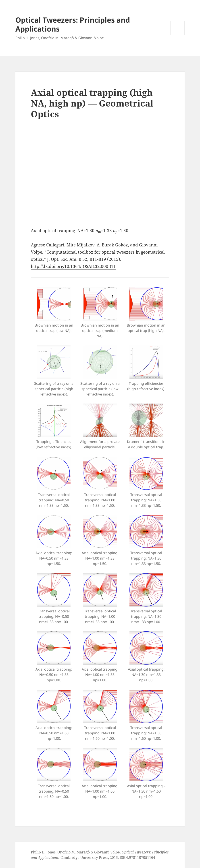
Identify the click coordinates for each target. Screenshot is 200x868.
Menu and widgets (178, 35)
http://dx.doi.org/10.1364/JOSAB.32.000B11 (73, 266)
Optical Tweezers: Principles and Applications (73, 24)
